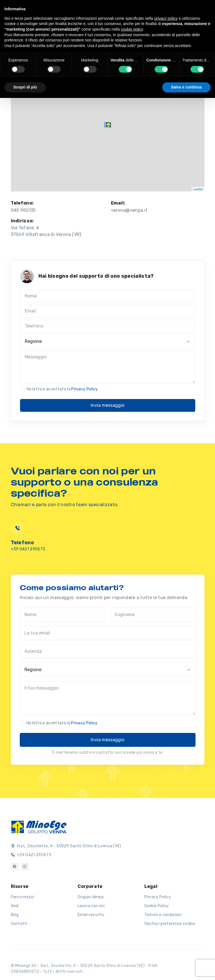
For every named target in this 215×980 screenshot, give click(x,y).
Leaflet (198, 189)
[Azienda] (108, 651)
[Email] (108, 311)
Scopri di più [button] (25, 87)
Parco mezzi (23, 897)
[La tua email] (108, 633)
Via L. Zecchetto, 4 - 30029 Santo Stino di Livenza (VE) (66, 846)
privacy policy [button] (166, 18)
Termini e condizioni (163, 915)
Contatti (19, 924)
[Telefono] (108, 326)
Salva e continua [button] (186, 87)
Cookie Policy (157, 906)
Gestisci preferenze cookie (170, 924)
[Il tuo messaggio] (108, 698)
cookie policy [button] (132, 29)
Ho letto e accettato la (62, 389)
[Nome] (108, 296)
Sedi (15, 906)
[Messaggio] (108, 367)
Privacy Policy (84, 389)
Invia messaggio (107, 405)
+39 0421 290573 (28, 549)
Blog (15, 915)
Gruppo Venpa (91, 897)
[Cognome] (153, 615)
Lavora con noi (91, 906)
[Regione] (108, 341)
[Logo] (39, 826)
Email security (91, 915)
